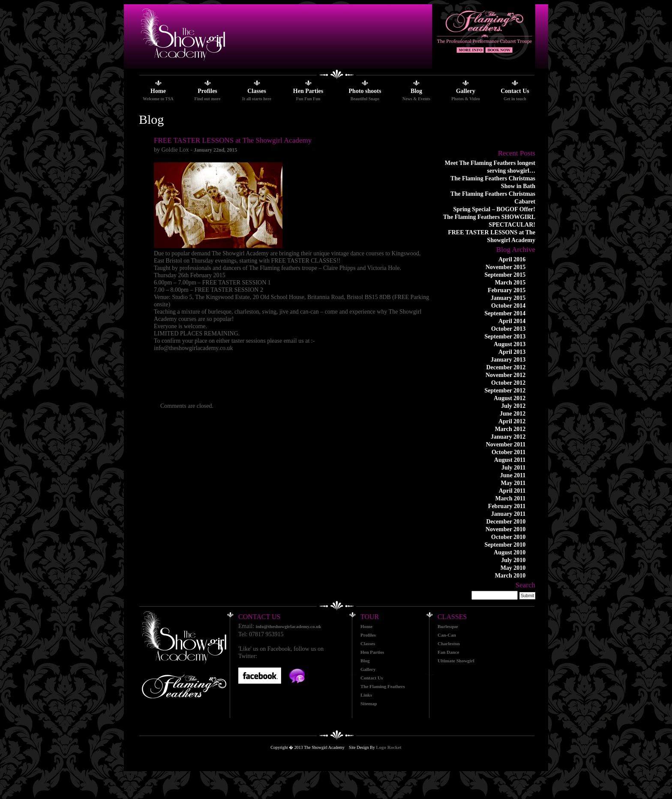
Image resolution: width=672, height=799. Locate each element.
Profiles (207, 91)
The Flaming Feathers (383, 686)
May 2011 (513, 483)
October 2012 (508, 383)
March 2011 (510, 498)
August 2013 (510, 344)
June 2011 (513, 475)
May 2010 (513, 568)
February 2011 (507, 506)
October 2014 (508, 306)
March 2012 (510, 429)
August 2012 (510, 398)
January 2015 (508, 298)
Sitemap (369, 703)
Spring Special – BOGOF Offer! (494, 209)
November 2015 (505, 267)
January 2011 (508, 514)
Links (366, 695)
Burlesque (448, 626)
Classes (257, 91)
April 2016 (512, 259)
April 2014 (512, 321)
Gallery (466, 91)
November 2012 (505, 375)
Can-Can (447, 635)
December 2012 (506, 367)
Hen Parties (308, 91)
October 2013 (508, 329)
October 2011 (508, 452)
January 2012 (508, 437)
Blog (416, 91)
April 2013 (512, 352)
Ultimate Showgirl (456, 661)
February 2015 (507, 290)
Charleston (449, 643)
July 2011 (513, 468)
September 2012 (505, 391)
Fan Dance (448, 652)
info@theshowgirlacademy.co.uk (289, 626)
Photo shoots (365, 91)
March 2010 (510, 576)
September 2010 (505, 545)
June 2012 (513, 414)
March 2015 (510, 283)
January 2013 (508, 360)
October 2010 (508, 537)
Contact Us (515, 91)
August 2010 (510, 552)
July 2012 (513, 406)
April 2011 (512, 491)
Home (158, 91)
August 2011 (510, 460)
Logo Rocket (389, 747)
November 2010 (505, 529)
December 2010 (506, 522)
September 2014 (505, 313)
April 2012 (512, 421)
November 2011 (506, 444)
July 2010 (513, 560)
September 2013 (505, 337)
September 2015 (505, 275)
